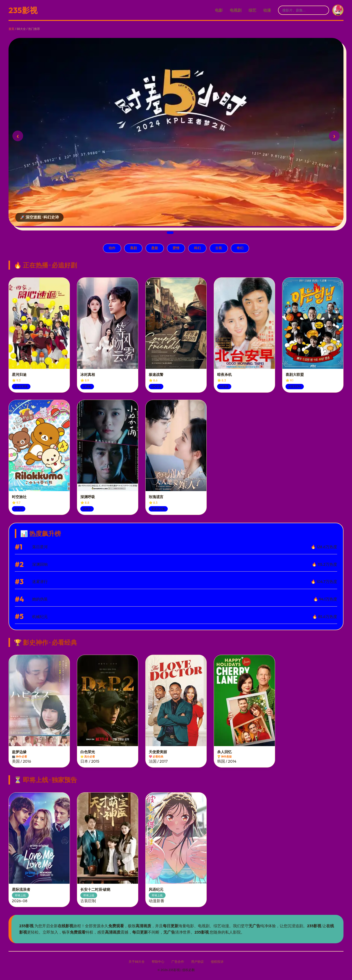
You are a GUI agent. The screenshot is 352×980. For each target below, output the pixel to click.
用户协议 (197, 962)
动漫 (267, 10)
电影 (219, 10)
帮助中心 (158, 962)
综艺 (252, 10)
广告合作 (178, 962)
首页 (11, 29)
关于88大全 (137, 962)
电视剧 (236, 10)
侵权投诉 (217, 962)
